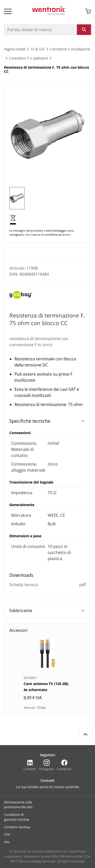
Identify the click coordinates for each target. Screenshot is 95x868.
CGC (7, 834)
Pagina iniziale (15, 49)
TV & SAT (38, 49)
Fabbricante (47, 611)
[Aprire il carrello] (88, 11)
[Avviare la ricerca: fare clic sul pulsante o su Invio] (84, 30)
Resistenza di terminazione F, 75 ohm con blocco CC (47, 69)
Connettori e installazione (70, 49)
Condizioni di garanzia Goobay (17, 817)
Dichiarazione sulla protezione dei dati (18, 805)
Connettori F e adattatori (29, 58)
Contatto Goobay (17, 827)
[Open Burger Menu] (8, 11)
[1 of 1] (17, 198)
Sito (7, 842)
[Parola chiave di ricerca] (40, 30)
